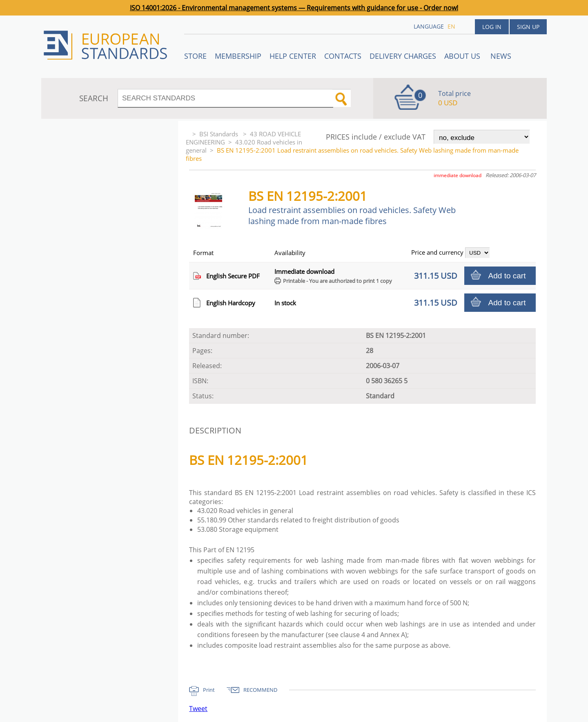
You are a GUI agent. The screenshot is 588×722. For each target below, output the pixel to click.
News (501, 56)
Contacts (343, 56)
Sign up (528, 27)
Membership (238, 56)
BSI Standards (219, 134)
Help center (293, 56)
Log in (492, 27)
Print (209, 690)
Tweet (198, 709)
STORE (195, 56)
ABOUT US (463, 56)
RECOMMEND (260, 690)
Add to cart (507, 276)
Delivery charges (403, 56)
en (451, 26)
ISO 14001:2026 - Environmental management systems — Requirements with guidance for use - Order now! (294, 8)
